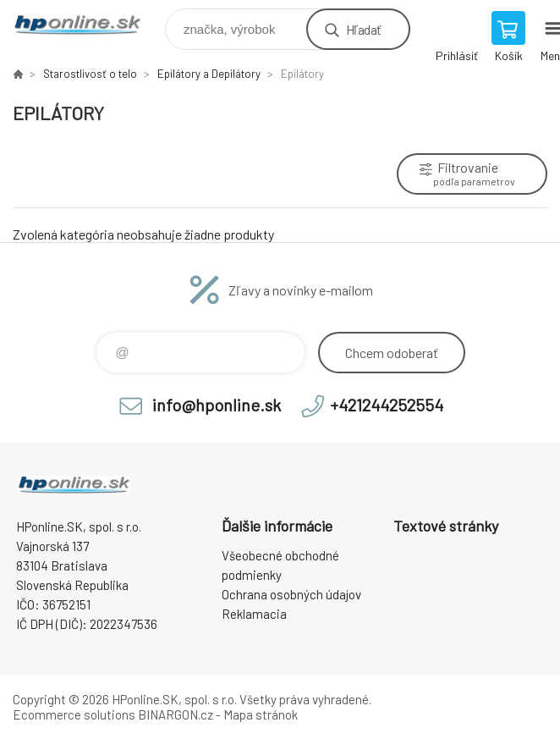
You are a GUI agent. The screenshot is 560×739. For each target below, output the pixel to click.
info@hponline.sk (217, 405)
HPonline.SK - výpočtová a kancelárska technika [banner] (88, 25)
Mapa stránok (261, 714)
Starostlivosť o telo (90, 74)
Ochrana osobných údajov (291, 594)
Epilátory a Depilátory (209, 74)
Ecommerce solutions (74, 714)
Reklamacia (254, 614)
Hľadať (363, 29)
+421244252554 (387, 405)
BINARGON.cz (176, 714)
